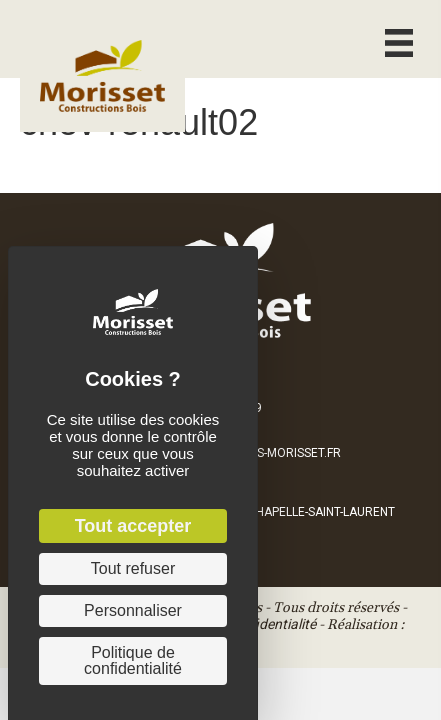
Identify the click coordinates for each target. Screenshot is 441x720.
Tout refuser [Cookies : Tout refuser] (133, 568)
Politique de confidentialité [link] (133, 660)
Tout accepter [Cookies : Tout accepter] (133, 526)
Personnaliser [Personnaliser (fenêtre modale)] (133, 610)
